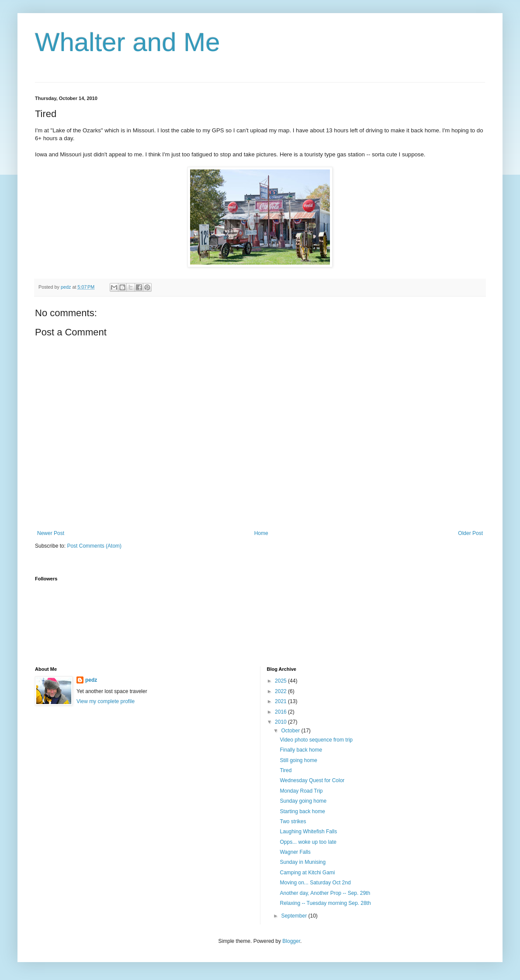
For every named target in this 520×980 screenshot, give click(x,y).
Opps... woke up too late (308, 842)
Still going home (298, 760)
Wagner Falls (295, 852)
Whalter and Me (128, 42)
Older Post (470, 533)
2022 (281, 691)
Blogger (291, 941)
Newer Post (51, 533)
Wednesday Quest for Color (312, 780)
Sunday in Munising (303, 862)
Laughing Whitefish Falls (308, 832)
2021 (281, 701)
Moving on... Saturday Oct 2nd (315, 883)
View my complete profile (106, 701)
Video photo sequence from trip (316, 740)
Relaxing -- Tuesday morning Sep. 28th (325, 903)
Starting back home (302, 811)
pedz (91, 680)
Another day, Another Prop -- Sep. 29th (325, 893)
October (291, 731)
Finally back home (301, 750)
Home (261, 533)
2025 (281, 681)
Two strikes (293, 821)
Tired (286, 770)
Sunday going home (303, 801)
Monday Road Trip (301, 791)
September (295, 916)
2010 (281, 722)
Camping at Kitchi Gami (307, 873)
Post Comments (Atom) (94, 546)
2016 (281, 712)
